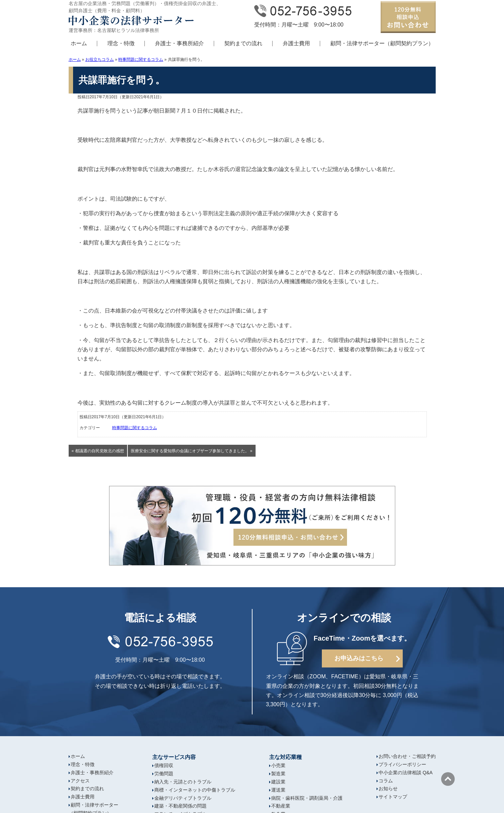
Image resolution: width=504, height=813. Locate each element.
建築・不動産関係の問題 (180, 806)
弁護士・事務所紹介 (179, 43)
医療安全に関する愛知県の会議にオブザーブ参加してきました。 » (192, 451)
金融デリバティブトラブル (183, 798)
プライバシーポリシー (402, 764)
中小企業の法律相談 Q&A (406, 773)
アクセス (80, 781)
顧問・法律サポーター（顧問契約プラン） (382, 43)
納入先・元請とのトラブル (183, 782)
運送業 (278, 790)
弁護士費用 (296, 43)
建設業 (278, 782)
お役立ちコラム (100, 60)
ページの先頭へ (448, 779)
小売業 (278, 765)
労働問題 (164, 774)
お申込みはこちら (359, 658)
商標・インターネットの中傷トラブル (195, 790)
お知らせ (388, 789)
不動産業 (281, 806)
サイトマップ (393, 797)
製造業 (278, 774)
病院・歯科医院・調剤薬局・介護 (307, 798)
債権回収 (164, 765)
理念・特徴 (121, 43)
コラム (386, 781)
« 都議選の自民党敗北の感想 (98, 451)
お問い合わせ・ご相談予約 (407, 756)
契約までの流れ (243, 43)
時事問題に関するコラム (141, 60)
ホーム (79, 43)
